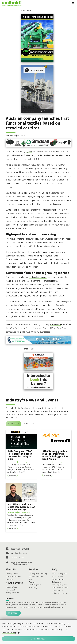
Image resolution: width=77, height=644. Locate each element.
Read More (12, 475)
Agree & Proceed (38, 639)
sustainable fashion (38, 277)
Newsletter (29, 424)
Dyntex (29, 152)
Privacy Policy (8, 633)
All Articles (13, 424)
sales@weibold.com (19, 553)
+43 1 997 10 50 (17, 558)
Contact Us (13, 613)
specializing (55, 324)
